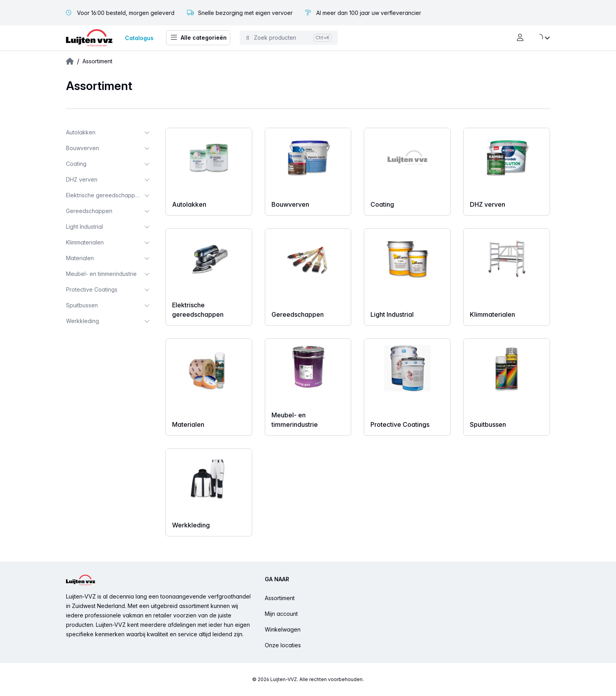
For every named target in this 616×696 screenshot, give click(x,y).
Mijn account (281, 614)
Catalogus (139, 38)
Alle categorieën (198, 38)
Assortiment (280, 598)
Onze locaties (283, 645)
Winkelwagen (283, 629)
